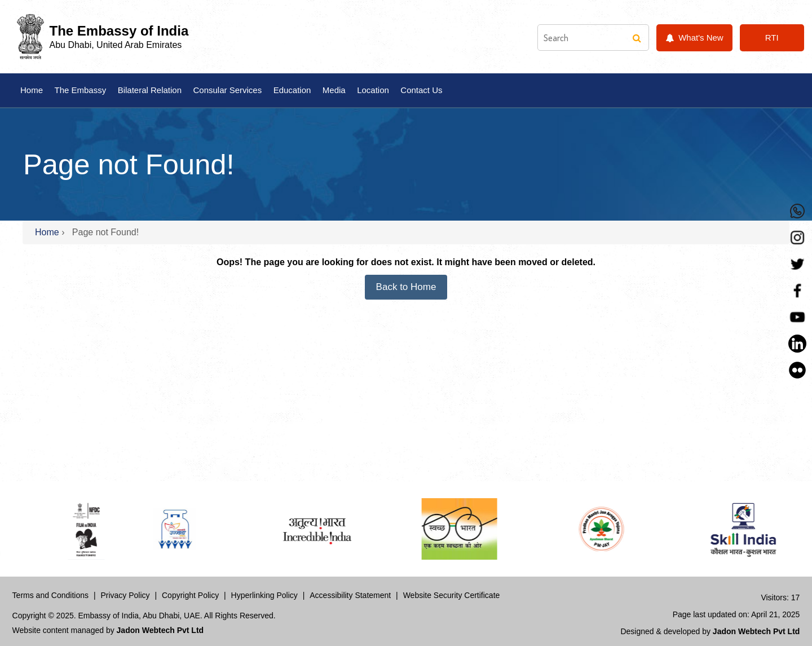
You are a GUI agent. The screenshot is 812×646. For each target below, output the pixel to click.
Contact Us (421, 90)
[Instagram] (797, 238)
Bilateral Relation (150, 90)
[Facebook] (797, 291)
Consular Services (227, 90)
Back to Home (406, 287)
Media (334, 90)
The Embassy (80, 90)
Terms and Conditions (50, 595)
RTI (772, 38)
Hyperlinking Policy (264, 595)
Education (292, 90)
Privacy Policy (125, 595)
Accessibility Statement (350, 595)
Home (32, 90)
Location (373, 90)
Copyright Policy (190, 595)
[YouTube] (797, 317)
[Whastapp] (797, 211)
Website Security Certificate (452, 595)
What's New (694, 38)
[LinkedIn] (797, 344)
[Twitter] (797, 264)
